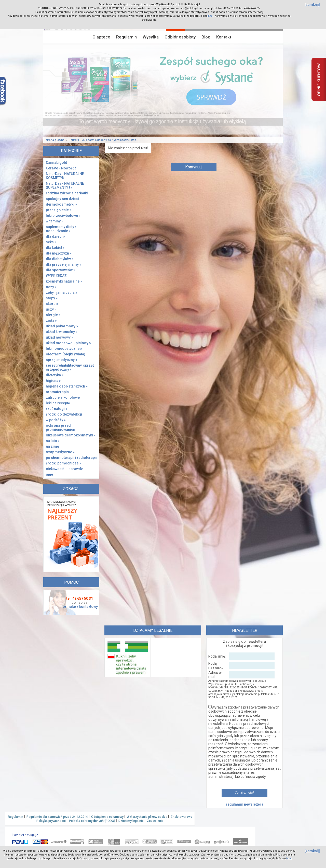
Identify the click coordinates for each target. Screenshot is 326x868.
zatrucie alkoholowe (63, 397)
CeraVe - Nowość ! (61, 168)
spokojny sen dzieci (63, 199)
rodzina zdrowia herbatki (67, 193)
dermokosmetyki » (61, 204)
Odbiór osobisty (180, 37)
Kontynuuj (194, 167)
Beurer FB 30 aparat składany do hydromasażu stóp (103, 140)
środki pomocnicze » (63, 463)
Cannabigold (57, 163)
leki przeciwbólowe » (63, 216)
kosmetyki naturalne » (64, 281)
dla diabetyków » (60, 259)
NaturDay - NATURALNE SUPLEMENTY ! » (65, 185)
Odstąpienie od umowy (107, 817)
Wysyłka (151, 37)
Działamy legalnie (131, 821)
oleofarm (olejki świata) (66, 354)
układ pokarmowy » (62, 326)
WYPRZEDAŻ (56, 276)
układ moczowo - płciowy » (68, 343)
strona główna (55, 140)
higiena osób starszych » (67, 386)
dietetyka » (55, 375)
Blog (206, 37)
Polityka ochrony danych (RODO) (92, 821)
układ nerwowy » (59, 337)
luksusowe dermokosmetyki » (71, 435)
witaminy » (55, 221)
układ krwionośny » (62, 332)
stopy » (52, 298)
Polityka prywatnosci (51, 821)
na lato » (53, 441)
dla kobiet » (55, 248)
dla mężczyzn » (59, 253)
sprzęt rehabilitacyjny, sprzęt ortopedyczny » (70, 367)
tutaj (211, 16)
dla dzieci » (55, 236)
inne (49, 474)
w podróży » (56, 420)
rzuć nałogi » (57, 409)
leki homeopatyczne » (64, 349)
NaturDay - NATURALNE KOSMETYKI (65, 176)
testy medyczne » (60, 452)
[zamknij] (312, 5)
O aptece (101, 37)
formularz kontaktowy (80, 607)
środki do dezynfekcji (64, 414)
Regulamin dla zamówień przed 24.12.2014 (57, 817)
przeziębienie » (59, 210)
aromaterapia (57, 392)
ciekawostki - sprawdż (64, 469)
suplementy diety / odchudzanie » (61, 229)
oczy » (51, 287)
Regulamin (126, 37)
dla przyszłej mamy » (64, 264)
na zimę (52, 446)
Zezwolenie (155, 821)
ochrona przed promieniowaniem (61, 428)
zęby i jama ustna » (62, 292)
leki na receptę (58, 403)
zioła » (51, 321)
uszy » (51, 309)
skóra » (52, 304)
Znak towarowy (181, 817)
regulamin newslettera (245, 804)
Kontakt (224, 37)
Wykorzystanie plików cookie (147, 817)
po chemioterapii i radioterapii (71, 458)
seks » (51, 242)
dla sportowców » (60, 270)
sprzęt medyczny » (62, 360)
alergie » (53, 315)
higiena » (53, 381)
